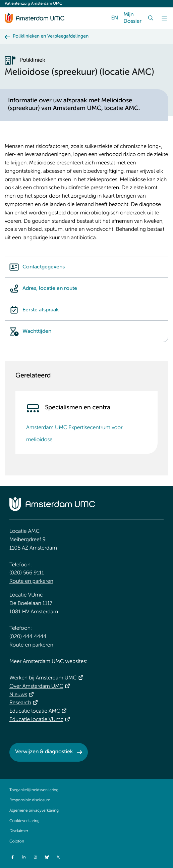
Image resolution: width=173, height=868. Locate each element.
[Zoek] (151, 18)
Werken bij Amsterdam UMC (43, 678)
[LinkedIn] (24, 857)
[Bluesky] (47, 857)
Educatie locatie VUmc (36, 720)
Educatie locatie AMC (35, 711)
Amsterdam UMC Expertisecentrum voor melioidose (74, 434)
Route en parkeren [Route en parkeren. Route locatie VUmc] (31, 645)
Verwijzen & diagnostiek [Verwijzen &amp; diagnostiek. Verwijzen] (44, 752)
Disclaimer (19, 831)
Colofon (17, 841)
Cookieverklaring (24, 821)
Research (20, 703)
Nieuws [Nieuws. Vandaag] (18, 695)
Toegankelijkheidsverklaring (34, 790)
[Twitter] (58, 857)
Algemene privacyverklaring (34, 811)
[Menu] (164, 18)
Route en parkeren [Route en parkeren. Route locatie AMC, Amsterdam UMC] (31, 581)
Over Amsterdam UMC (36, 686)
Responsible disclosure (30, 800)
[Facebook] (12, 857)
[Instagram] (35, 857)
